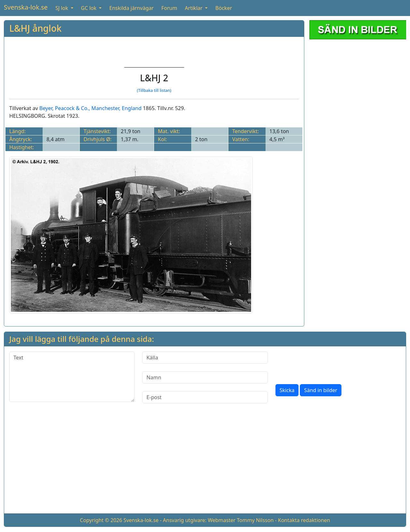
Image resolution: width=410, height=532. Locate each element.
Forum (169, 8)
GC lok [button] (89, 8)
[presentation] (324, 364)
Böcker (224, 8)
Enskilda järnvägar (131, 8)
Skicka (287, 390)
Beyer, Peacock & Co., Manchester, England (90, 108)
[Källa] (205, 358)
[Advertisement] (358, 85)
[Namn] (205, 377)
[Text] (72, 377)
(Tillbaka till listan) (154, 90)
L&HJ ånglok (35, 28)
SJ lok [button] (62, 8)
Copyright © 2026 (101, 520)
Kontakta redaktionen (304, 520)
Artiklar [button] (194, 8)
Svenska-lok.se (26, 7)
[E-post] (205, 397)
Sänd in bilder (320, 390)
